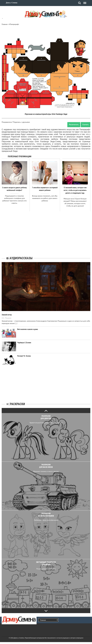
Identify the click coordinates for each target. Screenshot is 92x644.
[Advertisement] (46, 32)
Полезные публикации (20, 156)
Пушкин (8, 318)
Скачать (86, 124)
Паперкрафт (14, 24)
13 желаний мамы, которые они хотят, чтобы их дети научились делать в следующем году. (75, 190)
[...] (16, 323)
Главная (5, 24)
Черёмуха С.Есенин (24, 342)
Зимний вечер (7, 314)
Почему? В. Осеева (24, 356)
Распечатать (74, 124)
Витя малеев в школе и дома (27, 329)
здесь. (48, 146)
